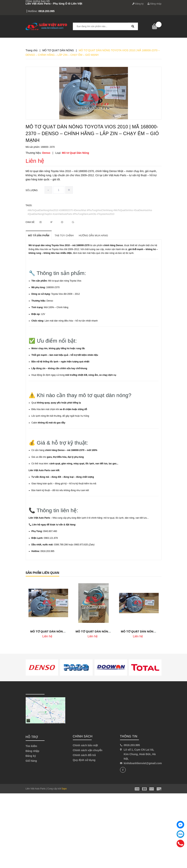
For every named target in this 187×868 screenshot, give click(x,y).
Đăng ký (138, 4)
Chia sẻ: (30, 222)
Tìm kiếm (31, 746)
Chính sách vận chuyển (88, 750)
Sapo (64, 789)
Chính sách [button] (83, 736)
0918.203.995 (47, 11)
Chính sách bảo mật (85, 745)
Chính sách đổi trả (84, 755)
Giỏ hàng (31, 761)
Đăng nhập (154, 4)
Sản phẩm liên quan (42, 573)
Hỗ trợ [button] (32, 737)
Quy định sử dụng (84, 760)
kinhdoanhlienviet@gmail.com (143, 763)
